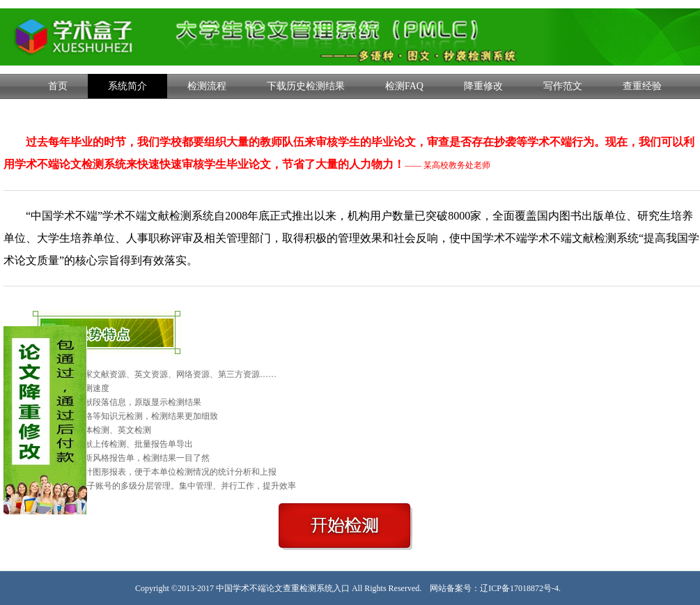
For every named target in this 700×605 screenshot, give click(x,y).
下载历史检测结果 (306, 86)
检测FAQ (404, 86)
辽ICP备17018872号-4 (519, 588)
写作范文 (563, 86)
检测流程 (207, 86)
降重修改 (483, 86)
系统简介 (127, 86)
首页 (58, 86)
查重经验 (642, 86)
